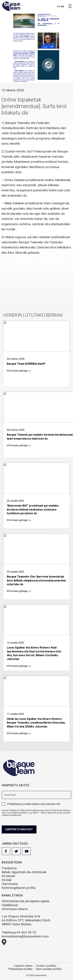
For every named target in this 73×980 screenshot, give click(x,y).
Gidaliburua (10, 905)
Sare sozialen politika (49, 969)
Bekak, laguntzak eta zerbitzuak (24, 872)
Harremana (10, 884)
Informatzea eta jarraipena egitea (25, 901)
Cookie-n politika (46, 966)
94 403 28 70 (26, 932)
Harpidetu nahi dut (19, 829)
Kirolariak (8, 876)
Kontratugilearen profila (19, 888)
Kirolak (7, 880)
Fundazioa (9, 868)
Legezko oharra (23, 966)
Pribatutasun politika (19, 804)
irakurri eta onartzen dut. (34, 804)
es (59, 6)
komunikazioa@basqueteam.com (25, 936)
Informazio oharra (15, 909)
